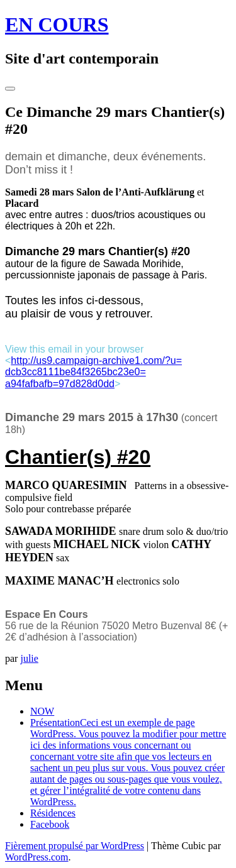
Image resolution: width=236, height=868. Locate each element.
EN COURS (57, 25)
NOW (42, 711)
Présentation (128, 762)
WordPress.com (37, 857)
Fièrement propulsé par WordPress (75, 846)
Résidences (53, 813)
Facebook (50, 824)
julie (29, 658)
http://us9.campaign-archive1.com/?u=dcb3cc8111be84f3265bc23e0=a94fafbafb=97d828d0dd (93, 372)
